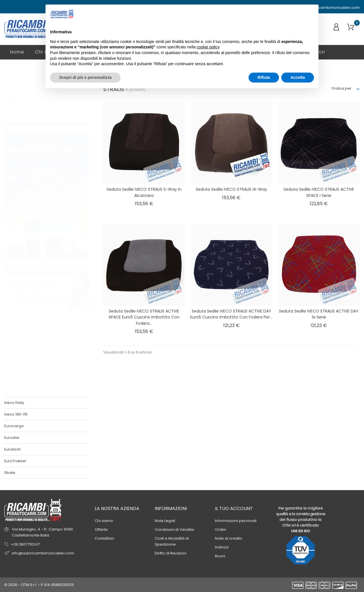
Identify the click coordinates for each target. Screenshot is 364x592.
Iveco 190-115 (16, 414)
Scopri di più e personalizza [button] (85, 77)
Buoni (220, 556)
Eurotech (13, 449)
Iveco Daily (14, 403)
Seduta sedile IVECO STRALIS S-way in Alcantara (144, 192)
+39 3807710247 (25, 544)
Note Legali (165, 521)
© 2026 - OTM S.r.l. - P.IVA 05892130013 (39, 585)
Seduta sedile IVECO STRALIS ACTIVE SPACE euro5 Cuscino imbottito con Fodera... (144, 317)
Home (17, 52)
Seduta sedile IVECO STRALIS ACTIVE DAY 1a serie (319, 314)
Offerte (101, 530)
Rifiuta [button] (264, 77)
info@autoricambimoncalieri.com (326, 8)
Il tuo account (234, 508)
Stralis (10, 473)
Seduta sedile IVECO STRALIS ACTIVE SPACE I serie (319, 192)
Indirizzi (222, 547)
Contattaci (104, 538)
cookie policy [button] (208, 47)
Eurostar (12, 438)
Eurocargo (14, 426)
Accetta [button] (298, 77)
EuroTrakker (15, 461)
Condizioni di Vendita (174, 530)
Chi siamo (104, 521)
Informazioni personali (236, 521)
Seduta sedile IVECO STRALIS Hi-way (231, 189)
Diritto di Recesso (171, 553)
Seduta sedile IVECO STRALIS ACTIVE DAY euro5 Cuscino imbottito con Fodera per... (231, 314)
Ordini (221, 530)
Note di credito (229, 538)
